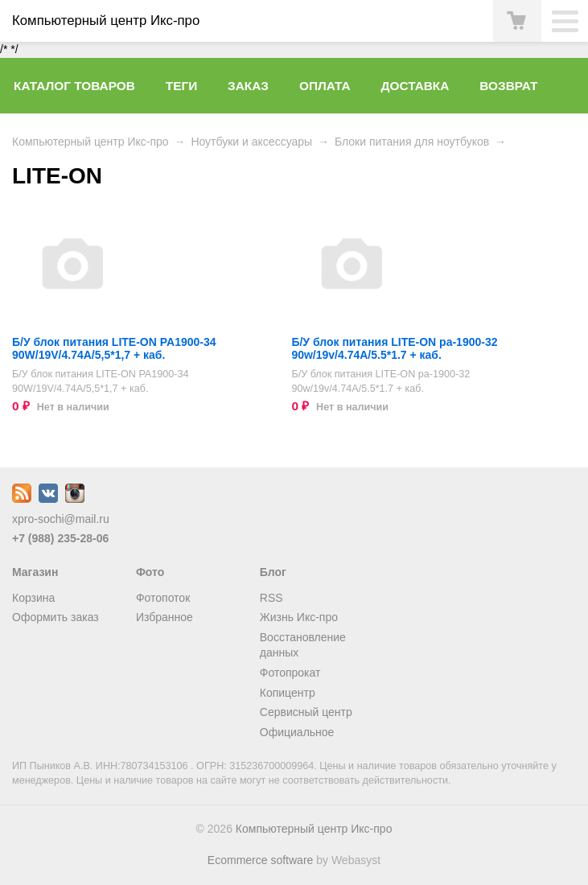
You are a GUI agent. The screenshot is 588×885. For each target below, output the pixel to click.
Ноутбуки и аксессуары (251, 142)
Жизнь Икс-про (299, 617)
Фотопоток (163, 598)
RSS (271, 598)
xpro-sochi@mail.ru (61, 519)
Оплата (325, 86)
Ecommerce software (260, 860)
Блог (273, 572)
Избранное (164, 617)
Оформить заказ (56, 617)
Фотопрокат (290, 673)
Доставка (415, 86)
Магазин (35, 572)
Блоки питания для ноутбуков (412, 142)
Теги (181, 86)
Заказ (248, 86)
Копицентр (288, 693)
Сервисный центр (306, 712)
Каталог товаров (74, 86)
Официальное (297, 732)
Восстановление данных (303, 645)
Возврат (508, 86)
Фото (150, 572)
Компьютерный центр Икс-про (90, 142)
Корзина (33, 598)
